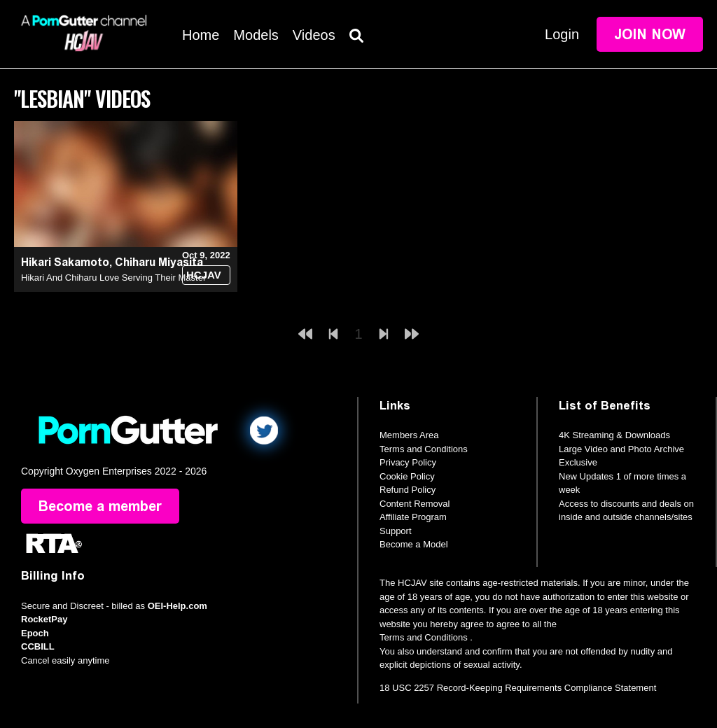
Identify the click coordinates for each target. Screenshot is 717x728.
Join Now (650, 34)
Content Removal (415, 504)
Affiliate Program (413, 517)
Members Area (409, 435)
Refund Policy (408, 490)
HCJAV (204, 275)
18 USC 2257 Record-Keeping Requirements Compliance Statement (518, 688)
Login (562, 34)
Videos (314, 35)
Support (396, 531)
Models (256, 35)
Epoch (35, 633)
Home (201, 35)
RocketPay (44, 619)
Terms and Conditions (424, 449)
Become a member (100, 506)
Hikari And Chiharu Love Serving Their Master (113, 278)
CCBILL (38, 646)
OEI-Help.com (177, 606)
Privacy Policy (408, 462)
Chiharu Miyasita (159, 262)
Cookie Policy (407, 476)
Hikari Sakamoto (65, 262)
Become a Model (414, 544)
